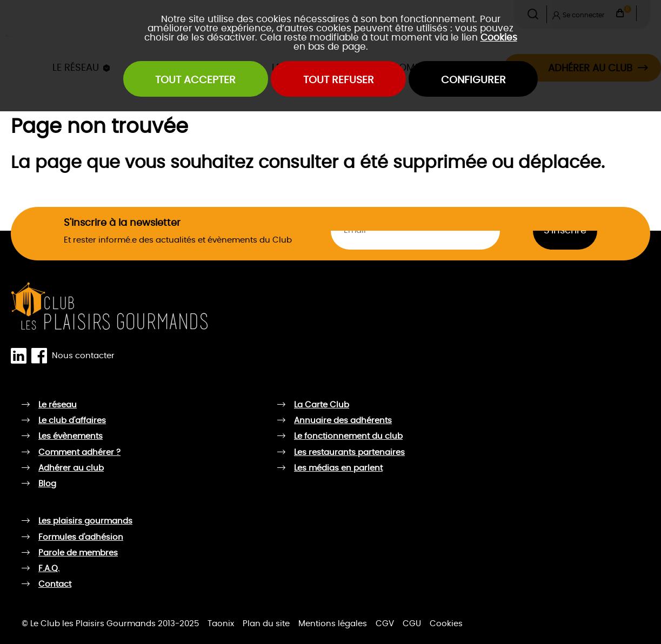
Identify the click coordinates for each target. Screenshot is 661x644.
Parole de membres (78, 553)
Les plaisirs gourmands (85, 521)
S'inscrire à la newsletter (122, 223)
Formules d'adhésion (81, 537)
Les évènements (71, 436)
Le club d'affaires (72, 421)
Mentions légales (333, 624)
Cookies (499, 38)
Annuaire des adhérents (343, 421)
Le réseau (58, 405)
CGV (385, 624)
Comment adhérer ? (79, 452)
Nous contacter (83, 355)
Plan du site (266, 624)
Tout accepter (195, 80)
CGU (412, 624)
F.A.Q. (49, 569)
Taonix (221, 624)
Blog (47, 484)
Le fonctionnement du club (348, 436)
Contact (55, 584)
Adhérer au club (71, 468)
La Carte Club (322, 405)
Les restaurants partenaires (349, 452)
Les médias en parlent (338, 468)
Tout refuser (339, 80)
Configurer (473, 80)
